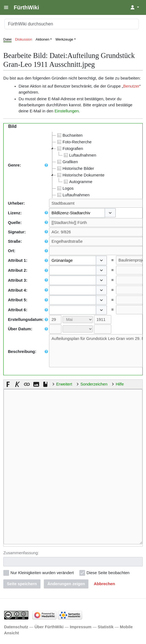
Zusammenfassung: (21, 552)
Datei (7, 39)
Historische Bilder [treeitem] (75, 168)
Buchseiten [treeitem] (69, 135)
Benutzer (131, 86)
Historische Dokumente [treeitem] (80, 175)
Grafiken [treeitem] (67, 162)
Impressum (81, 626)
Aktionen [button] (42, 39)
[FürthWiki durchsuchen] (72, 24)
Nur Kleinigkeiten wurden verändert (42, 572)
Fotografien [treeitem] (69, 149)
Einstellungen (67, 111)
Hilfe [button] (120, 384)
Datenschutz (16, 626)
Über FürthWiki (49, 626)
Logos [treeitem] (65, 188)
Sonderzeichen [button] (94, 384)
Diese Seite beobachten (108, 572)
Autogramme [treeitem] (77, 182)
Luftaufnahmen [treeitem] (79, 155)
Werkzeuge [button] (64, 39)
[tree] (78, 165)
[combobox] (77, 213)
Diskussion (24, 39)
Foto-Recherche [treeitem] (74, 142)
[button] (110, 213)
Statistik (106, 626)
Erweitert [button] (64, 384)
